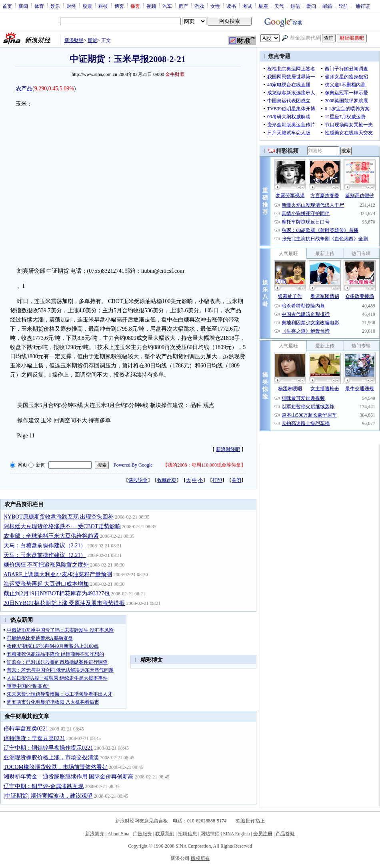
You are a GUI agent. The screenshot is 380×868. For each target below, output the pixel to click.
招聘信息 (188, 834)
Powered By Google (133, 465)
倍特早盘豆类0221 (26, 729)
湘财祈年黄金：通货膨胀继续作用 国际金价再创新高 (69, 777)
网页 (22, 465)
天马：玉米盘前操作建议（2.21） (45, 555)
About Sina (118, 834)
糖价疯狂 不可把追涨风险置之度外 (46, 565)
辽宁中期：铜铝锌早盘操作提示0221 (48, 748)
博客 (119, 6)
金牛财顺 (175, 74)
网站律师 (210, 834)
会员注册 (263, 834)
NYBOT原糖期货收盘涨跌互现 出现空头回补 (59, 517)
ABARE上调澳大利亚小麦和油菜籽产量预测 (58, 574)
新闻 (23, 6)
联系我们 (165, 834)
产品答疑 (285, 834)
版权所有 (200, 858)
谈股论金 (138, 480)
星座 (263, 6)
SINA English (236, 834)
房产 (183, 6)
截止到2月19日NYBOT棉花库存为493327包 (57, 594)
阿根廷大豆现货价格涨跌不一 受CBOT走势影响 (62, 526)
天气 (279, 6)
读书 (231, 6)
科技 (103, 6)
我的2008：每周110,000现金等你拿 (204, 465)
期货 (92, 40)
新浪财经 (74, 40)
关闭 (236, 480)
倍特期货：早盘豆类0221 (34, 738)
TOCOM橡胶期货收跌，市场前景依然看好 (56, 767)
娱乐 (55, 6)
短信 (295, 6)
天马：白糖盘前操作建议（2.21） (45, 546)
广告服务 (142, 834)
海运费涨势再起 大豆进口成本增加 (46, 584)
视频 (151, 6)
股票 (87, 6)
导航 (343, 6)
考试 (247, 6)
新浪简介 (95, 834)
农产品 (24, 89)
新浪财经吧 (228, 449)
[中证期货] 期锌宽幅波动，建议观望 (48, 796)
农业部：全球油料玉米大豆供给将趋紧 (51, 536)
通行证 (363, 6)
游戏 (199, 6)
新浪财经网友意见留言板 (142, 821)
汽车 (167, 6)
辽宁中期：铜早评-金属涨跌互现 (44, 786)
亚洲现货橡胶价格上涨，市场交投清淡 (51, 757)
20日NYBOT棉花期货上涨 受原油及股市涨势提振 (64, 603)
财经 (71, 6)
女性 (215, 6)
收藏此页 (167, 480)
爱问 (311, 6)
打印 (217, 480)
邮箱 (327, 6)
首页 (7, 6)
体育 (39, 6)
